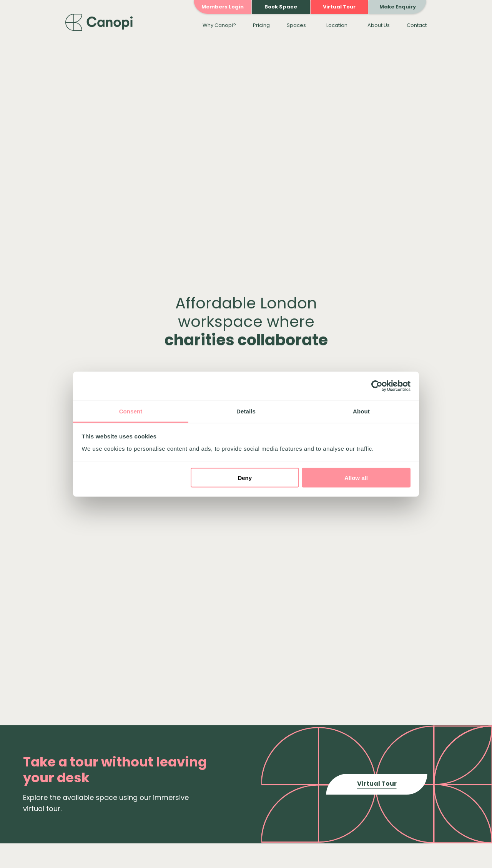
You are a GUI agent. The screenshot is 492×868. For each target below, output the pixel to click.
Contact (417, 25)
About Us (379, 25)
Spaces (296, 25)
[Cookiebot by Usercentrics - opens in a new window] (377, 386)
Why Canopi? (219, 25)
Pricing (261, 25)
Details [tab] (246, 411)
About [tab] (361, 411)
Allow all (356, 478)
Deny (245, 478)
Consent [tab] (131, 411)
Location (337, 25)
